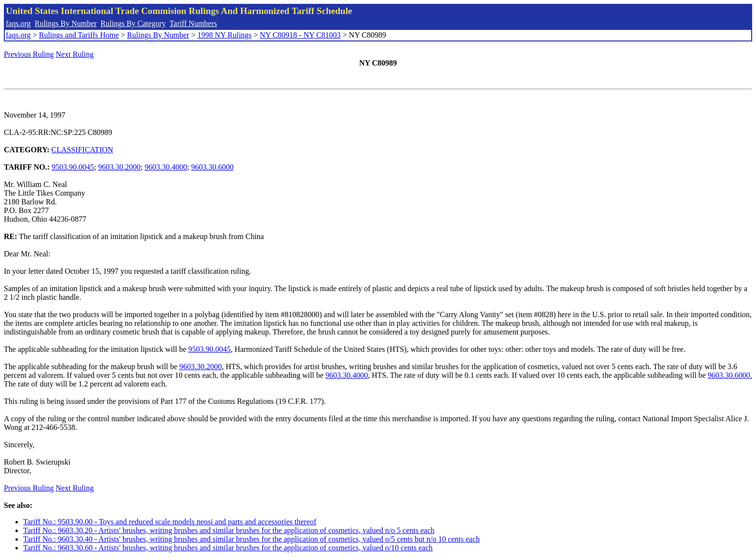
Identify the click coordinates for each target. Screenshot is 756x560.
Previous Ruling (29, 54)
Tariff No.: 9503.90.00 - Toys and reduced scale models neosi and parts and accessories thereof (170, 522)
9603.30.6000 (212, 167)
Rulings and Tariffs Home (79, 35)
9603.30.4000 (166, 167)
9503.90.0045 (73, 167)
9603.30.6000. (730, 375)
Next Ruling (75, 54)
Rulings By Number (66, 23)
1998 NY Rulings (225, 35)
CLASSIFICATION (82, 150)
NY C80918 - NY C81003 (300, 35)
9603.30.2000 (120, 167)
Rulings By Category (133, 23)
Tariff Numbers (193, 23)
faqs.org (18, 23)
